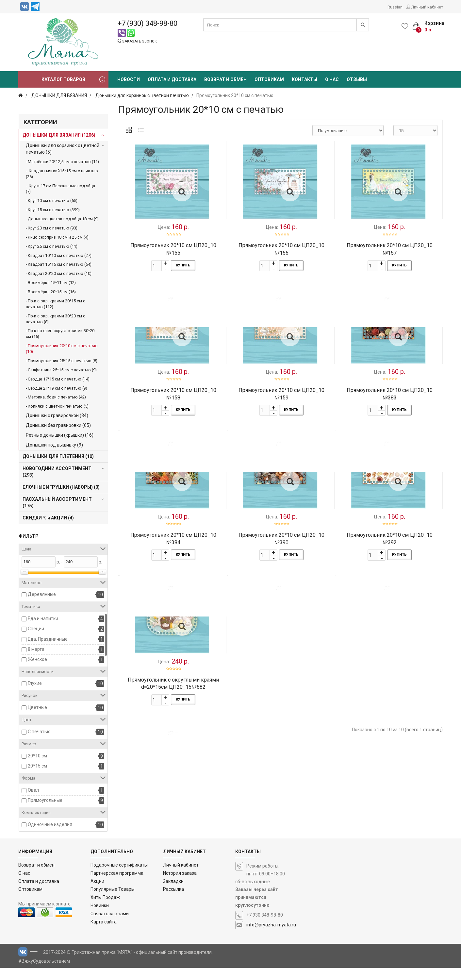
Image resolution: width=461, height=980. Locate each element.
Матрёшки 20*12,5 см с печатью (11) (63, 162)
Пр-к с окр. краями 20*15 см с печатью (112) (56, 304)
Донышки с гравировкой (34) (57, 415)
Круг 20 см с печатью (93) (53, 228)
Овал (33, 790)
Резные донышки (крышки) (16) (60, 435)
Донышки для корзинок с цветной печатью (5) (63, 149)
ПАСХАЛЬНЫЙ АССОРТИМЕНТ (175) (57, 502)
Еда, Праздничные (48, 639)
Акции (97, 893)
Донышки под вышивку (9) (54, 445)
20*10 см (37, 756)
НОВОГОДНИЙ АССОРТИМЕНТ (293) (57, 472)
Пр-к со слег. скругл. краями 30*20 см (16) (60, 334)
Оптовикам (30, 902)
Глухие (35, 683)
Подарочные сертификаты (119, 877)
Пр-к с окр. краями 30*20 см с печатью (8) (56, 319)
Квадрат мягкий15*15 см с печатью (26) (62, 174)
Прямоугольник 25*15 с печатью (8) (63, 361)
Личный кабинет (181, 877)
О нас (24, 885)
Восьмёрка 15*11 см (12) (52, 283)
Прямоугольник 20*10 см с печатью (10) (62, 349)
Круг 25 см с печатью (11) (53, 246)
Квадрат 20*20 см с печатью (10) (60, 273)
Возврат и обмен (36, 877)
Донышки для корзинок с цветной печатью (142, 95)
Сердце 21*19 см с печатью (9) (58, 388)
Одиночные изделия (50, 824)
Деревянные (42, 594)
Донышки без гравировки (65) (58, 425)
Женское (37, 659)
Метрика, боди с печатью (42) (57, 397)
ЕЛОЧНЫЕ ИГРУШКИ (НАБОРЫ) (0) (61, 487)
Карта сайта (104, 934)
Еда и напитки (43, 618)
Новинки (100, 918)
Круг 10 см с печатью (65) (53, 201)
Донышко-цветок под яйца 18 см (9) (63, 219)
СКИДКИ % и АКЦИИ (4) (48, 518)
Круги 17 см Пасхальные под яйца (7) (60, 189)
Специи (36, 629)
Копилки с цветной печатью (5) (58, 406)
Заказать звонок (137, 41)
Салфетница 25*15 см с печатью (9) (62, 370)
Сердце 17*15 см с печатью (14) (59, 379)
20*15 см (37, 766)
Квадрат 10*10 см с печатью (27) (60, 255)
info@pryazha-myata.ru (271, 937)
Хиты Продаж (105, 910)
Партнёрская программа (117, 885)
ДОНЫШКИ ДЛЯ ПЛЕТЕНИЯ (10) (58, 456)
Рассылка (173, 902)
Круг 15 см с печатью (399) (54, 210)
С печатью (39, 732)
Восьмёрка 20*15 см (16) (52, 292)
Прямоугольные (45, 800)
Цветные (37, 707)
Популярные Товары (113, 902)
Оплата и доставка (39, 893)
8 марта (36, 649)
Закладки (173, 893)
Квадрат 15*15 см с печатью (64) (60, 264)
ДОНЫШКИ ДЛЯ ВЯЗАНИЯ (59, 95)
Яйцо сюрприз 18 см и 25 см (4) (58, 237)
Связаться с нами (110, 926)
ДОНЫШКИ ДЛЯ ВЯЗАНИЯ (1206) (59, 135)
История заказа (180, 885)
